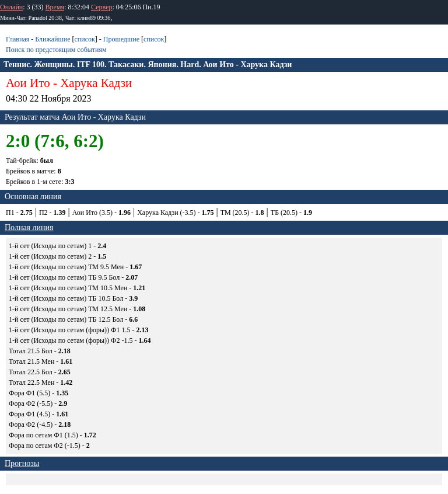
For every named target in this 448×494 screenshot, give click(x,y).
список (84, 39)
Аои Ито (28, 83)
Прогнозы (22, 463)
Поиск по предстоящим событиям (56, 50)
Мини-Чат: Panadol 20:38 (31, 18)
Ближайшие (52, 39)
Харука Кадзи (96, 83)
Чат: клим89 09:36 (88, 18)
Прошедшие (121, 39)
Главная (17, 39)
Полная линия (29, 227)
